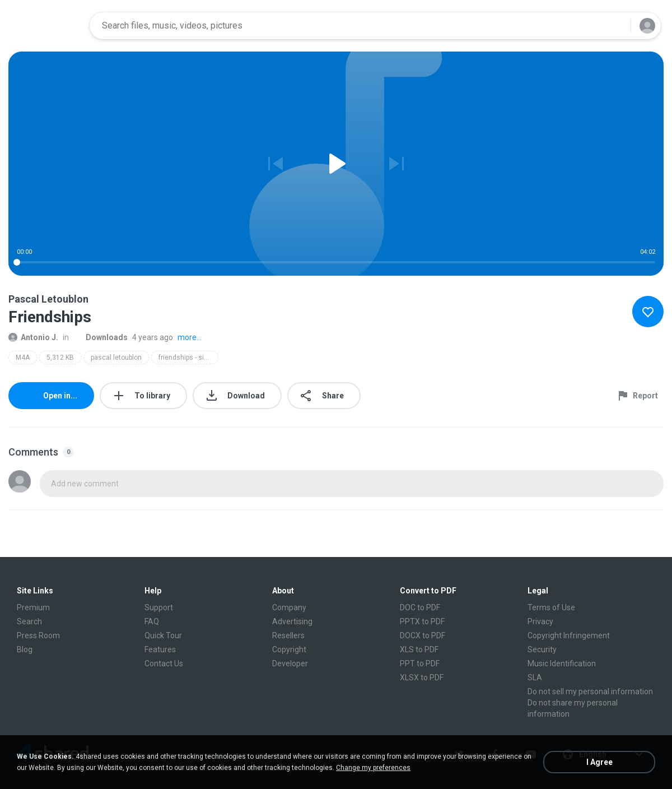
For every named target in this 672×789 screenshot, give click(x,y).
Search (29, 621)
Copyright (289, 649)
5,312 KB (60, 358)
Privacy (540, 621)
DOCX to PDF (423, 635)
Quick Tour (163, 635)
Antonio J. (33, 337)
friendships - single (188, 358)
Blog (25, 649)
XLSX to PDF (422, 677)
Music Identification (562, 663)
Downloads (101, 337)
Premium (33, 607)
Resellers (288, 635)
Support (159, 607)
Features (160, 649)
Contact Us (164, 663)
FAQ (152, 621)
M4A (23, 358)
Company (289, 607)
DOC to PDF (420, 607)
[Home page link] (45, 26)
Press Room (38, 635)
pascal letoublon (116, 358)
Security (542, 649)
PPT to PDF (420, 663)
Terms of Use (551, 607)
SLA (535, 677)
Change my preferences (373, 768)
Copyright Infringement (569, 635)
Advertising (292, 621)
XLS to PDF (419, 649)
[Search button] (615, 26)
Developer (290, 663)
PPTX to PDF (422, 621)
